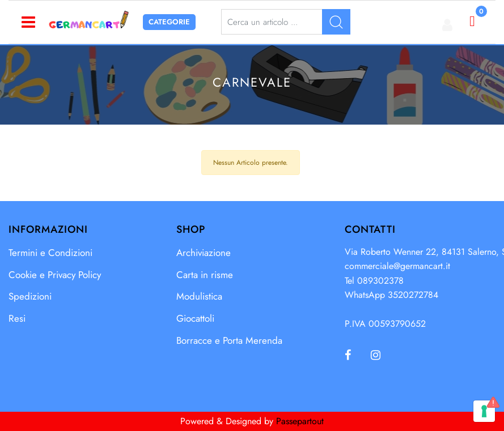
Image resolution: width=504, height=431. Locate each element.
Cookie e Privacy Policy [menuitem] (55, 275)
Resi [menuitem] (17, 318)
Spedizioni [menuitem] (30, 296)
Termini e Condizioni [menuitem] (50, 253)
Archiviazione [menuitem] (204, 253)
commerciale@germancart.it (397, 266)
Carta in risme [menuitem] (205, 275)
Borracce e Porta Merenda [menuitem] (229, 340)
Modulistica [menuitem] (199, 296)
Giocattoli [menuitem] (195, 318)
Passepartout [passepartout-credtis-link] (300, 421)
